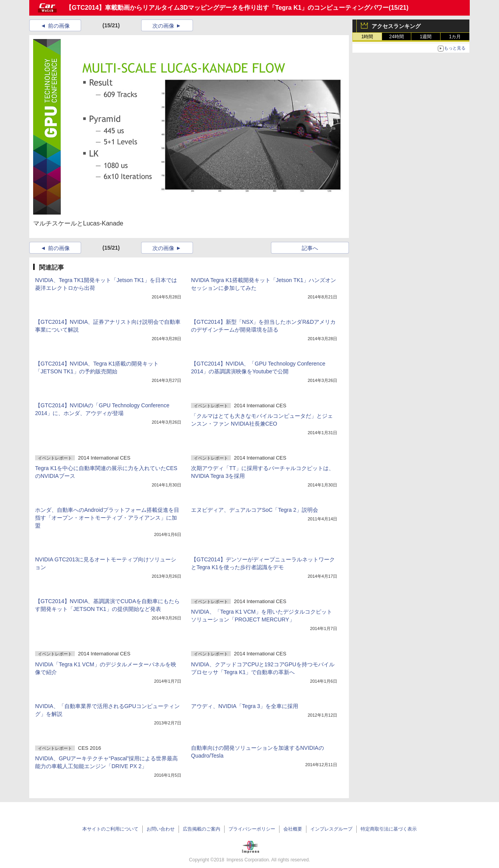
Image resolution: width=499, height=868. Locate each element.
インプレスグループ (331, 829)
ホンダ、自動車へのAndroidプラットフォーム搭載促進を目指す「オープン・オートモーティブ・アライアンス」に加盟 (107, 518)
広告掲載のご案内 (202, 829)
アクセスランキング (396, 26)
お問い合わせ (161, 829)
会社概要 (293, 829)
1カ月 (455, 37)
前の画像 (59, 26)
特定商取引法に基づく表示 (389, 829)
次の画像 (163, 26)
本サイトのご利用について (110, 829)
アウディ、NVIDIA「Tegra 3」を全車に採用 (245, 706)
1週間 (426, 37)
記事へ (310, 248)
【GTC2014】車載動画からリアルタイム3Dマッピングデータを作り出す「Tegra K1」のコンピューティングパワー (227, 8)
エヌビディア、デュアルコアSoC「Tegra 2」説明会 (255, 510)
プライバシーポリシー (252, 829)
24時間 (396, 37)
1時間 (367, 37)
